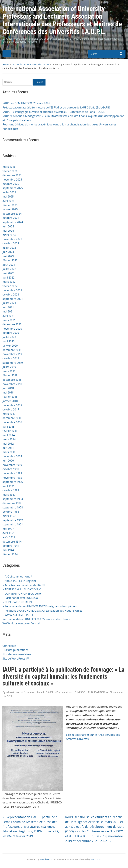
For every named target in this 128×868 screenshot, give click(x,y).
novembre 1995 (12, 478)
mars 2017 (9, 414)
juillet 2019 (9, 367)
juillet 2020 (9, 337)
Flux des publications (15, 650)
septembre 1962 (13, 520)
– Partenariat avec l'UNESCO (20, 598)
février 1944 (10, 554)
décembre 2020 (12, 324)
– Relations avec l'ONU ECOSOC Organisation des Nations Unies (42, 611)
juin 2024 (8, 226)
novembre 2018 (12, 384)
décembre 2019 (12, 350)
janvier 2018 (10, 401)
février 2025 (10, 205)
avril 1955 (8, 533)
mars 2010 (9, 452)
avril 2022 (8, 278)
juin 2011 (8, 448)
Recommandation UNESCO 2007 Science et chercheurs (36, 619)
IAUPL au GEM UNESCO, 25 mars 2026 (26, 103)
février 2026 (10, 171)
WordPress (46, 859)
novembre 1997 (12, 473)
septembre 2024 (13, 222)
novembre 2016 (12, 422)
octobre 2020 (11, 333)
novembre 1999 (12, 465)
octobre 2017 (11, 409)
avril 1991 (8, 486)
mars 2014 (9, 439)
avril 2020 (8, 341)
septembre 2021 (13, 299)
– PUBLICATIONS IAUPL (17, 602)
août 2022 (9, 265)
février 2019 (10, 375)
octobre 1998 (11, 469)
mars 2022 (9, 282)
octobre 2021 (11, 294)
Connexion (9, 646)
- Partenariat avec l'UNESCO (70, 692)
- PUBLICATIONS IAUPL (99, 692)
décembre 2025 (12, 175)
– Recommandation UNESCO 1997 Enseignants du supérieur (40, 606)
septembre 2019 (13, 363)
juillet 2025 (9, 192)
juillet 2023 (9, 248)
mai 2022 (8, 273)
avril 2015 (8, 427)
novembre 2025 (12, 180)
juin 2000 (8, 461)
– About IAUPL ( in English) (19, 581)
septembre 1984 (13, 499)
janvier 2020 (10, 346)
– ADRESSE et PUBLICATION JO (22, 589)
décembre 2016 (12, 418)
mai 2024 (8, 231)
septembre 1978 (13, 507)
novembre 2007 (12, 456)
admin (9, 692)
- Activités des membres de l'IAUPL (30, 64)
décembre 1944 (12, 542)
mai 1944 (8, 550)
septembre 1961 (13, 524)
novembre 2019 (12, 354)
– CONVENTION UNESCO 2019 (22, 594)
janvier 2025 (10, 209)
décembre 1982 (12, 503)
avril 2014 (8, 435)
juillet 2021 (9, 303)
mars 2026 (9, 167)
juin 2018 (8, 388)
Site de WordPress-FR (16, 659)
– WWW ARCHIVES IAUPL (18, 615)
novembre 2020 (12, 329)
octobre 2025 (11, 184)
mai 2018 (8, 392)
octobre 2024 (11, 218)
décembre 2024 (12, 214)
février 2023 (10, 260)
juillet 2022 (9, 269)
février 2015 (10, 431)
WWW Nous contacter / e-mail (21, 623)
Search (121, 54)
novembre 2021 (12, 290)
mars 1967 (9, 516)
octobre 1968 (11, 512)
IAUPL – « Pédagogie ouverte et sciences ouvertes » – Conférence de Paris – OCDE (54, 112)
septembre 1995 (13, 482)
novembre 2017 (12, 405)
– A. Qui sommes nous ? (17, 577)
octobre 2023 (11, 243)
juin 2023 (8, 252)
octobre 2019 (11, 358)
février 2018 (10, 397)
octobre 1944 (11, 546)
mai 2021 (8, 311)
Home (6, 64)
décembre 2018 (12, 380)
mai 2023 (8, 256)
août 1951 (9, 537)
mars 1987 (9, 495)
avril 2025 (8, 201)
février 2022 (10, 286)
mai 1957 (8, 529)
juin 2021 (8, 307)
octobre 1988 (11, 490)
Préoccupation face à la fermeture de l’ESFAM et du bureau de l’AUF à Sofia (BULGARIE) (56, 107)
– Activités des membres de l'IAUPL (24, 585)
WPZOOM (96, 859)
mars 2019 (9, 371)
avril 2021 (8, 316)
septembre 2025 (13, 188)
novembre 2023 (12, 239)
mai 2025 (8, 196)
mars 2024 (9, 235)
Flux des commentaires (17, 654)
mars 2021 (9, 320)
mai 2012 (8, 444)
